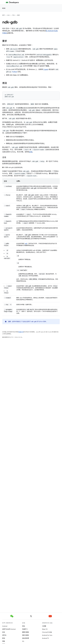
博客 (4, 641)
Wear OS (45, 629)
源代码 (4, 635)
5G (23, 641)
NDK (4, 8)
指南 (18, 15)
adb (26, 244)
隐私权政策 (26, 638)
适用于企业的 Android (9, 629)
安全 (4, 632)
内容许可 (21, 332)
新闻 (4, 638)
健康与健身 (26, 632)
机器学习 (25, 629)
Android (5, 626)
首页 (4, 15)
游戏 (24, 626)
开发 (13, 15)
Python (15, 72)
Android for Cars (47, 635)
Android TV (45, 638)
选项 (31, 152)
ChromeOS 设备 (47, 632)
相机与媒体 (26, 635)
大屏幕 (44, 626)
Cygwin (46, 69)
